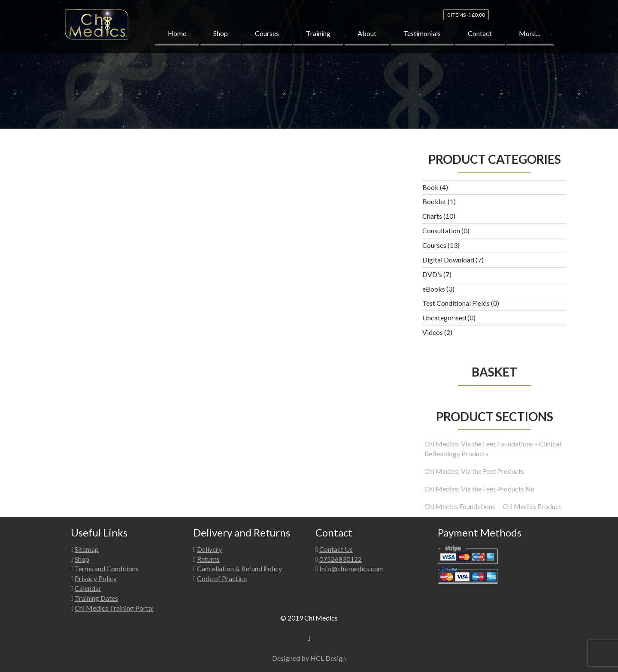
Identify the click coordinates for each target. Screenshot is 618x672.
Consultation (441, 231)
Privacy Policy (96, 578)
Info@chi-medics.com (351, 568)
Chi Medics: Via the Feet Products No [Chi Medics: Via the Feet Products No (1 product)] (480, 489)
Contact (480, 39)
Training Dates (96, 598)
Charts (432, 216)
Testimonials (422, 39)
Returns (208, 559)
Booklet (434, 201)
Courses (267, 39)
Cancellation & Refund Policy (239, 568)
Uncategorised (444, 318)
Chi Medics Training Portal (114, 608)
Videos (433, 332)
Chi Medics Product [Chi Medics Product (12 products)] (532, 506)
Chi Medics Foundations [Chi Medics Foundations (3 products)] (460, 506)
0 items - (466, 21)
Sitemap (87, 549)
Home (177, 39)
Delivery (209, 549)
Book (430, 187)
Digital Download (448, 260)
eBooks (434, 289)
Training (318, 39)
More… (530, 39)
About (367, 39)
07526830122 (341, 559)
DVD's (432, 274)
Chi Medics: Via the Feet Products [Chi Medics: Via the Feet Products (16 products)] (474, 471)
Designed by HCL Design (309, 658)
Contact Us (336, 549)
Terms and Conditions (107, 568)
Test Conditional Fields (456, 303)
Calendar (88, 588)
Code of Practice (222, 578)
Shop (221, 39)
